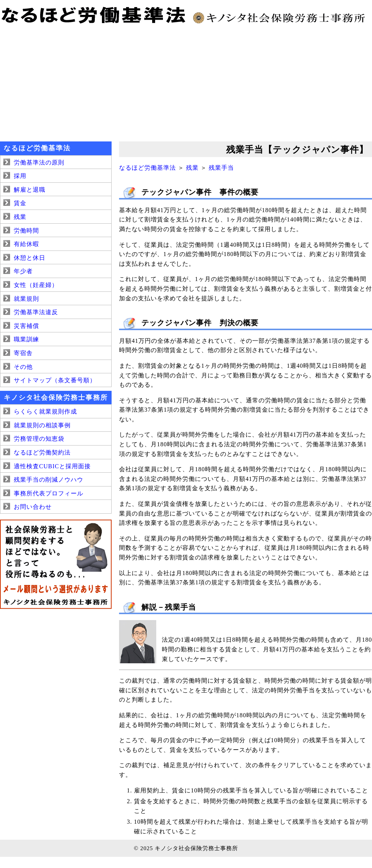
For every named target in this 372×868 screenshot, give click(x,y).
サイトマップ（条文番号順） (55, 380)
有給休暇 (26, 244)
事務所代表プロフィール (49, 493)
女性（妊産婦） (36, 285)
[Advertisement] (186, 82)
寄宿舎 (23, 353)
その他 (23, 367)
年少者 (23, 271)
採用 (20, 176)
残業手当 (221, 168)
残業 (192, 168)
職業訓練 (26, 339)
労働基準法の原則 (39, 162)
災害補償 (26, 326)
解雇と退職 (30, 190)
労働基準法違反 (36, 312)
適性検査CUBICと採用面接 (52, 466)
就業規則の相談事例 (42, 425)
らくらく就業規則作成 (45, 411)
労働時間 (26, 231)
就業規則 (26, 299)
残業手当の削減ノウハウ (49, 480)
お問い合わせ (33, 507)
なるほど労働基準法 (147, 168)
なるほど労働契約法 (42, 452)
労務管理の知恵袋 (39, 439)
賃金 (20, 203)
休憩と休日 (30, 258)
